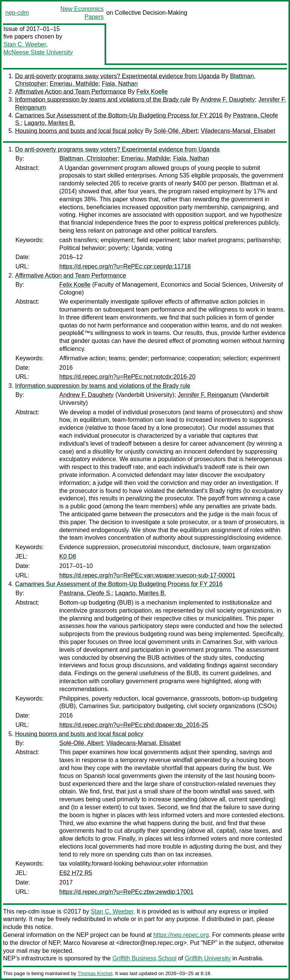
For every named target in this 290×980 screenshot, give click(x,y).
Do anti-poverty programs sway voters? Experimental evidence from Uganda (117, 76)
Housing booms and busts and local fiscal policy (79, 131)
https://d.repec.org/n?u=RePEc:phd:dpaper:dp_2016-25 (134, 725)
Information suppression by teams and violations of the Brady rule (103, 100)
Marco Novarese (86, 943)
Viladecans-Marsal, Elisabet (238, 131)
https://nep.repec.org (181, 935)
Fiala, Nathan (120, 84)
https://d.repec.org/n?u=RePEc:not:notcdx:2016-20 (127, 377)
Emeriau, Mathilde (74, 84)
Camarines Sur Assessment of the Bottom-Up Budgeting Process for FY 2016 (119, 115)
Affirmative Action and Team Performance (71, 92)
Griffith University (208, 958)
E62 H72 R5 (76, 873)
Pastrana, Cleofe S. (86, 593)
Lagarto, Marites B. (50, 123)
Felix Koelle (152, 92)
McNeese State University (38, 52)
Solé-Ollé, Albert (176, 131)
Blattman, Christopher (89, 158)
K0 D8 (68, 556)
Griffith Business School (145, 958)
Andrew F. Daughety (228, 100)
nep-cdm (17, 13)
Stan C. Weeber (25, 44)
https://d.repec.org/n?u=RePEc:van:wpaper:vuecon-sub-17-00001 (147, 575)
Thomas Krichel (95, 973)
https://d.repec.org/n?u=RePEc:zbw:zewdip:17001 (126, 892)
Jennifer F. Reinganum (208, 395)
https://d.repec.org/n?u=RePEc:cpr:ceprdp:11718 (125, 266)
